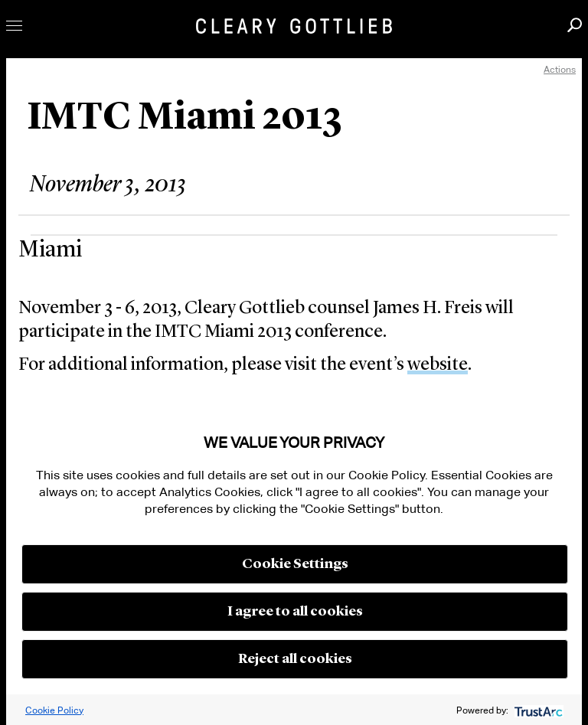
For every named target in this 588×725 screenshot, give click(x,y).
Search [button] (575, 25)
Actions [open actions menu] (560, 69)
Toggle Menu (14, 26)
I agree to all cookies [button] (295, 612)
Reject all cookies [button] (295, 659)
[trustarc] (537, 710)
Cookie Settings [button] (295, 564)
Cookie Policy (54, 710)
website (438, 365)
